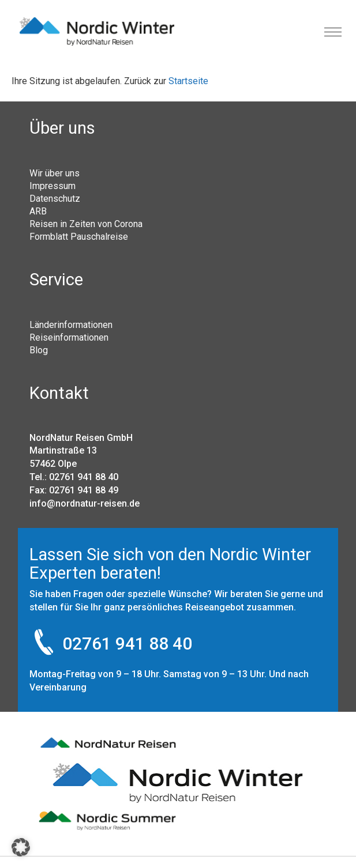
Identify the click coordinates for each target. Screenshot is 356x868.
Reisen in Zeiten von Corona (86, 224)
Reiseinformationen (69, 337)
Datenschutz (55, 198)
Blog (39, 350)
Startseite (188, 81)
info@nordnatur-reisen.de (85, 503)
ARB (38, 211)
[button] (21, 847)
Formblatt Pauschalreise (79, 236)
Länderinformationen (71, 324)
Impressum (53, 186)
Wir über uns (55, 173)
